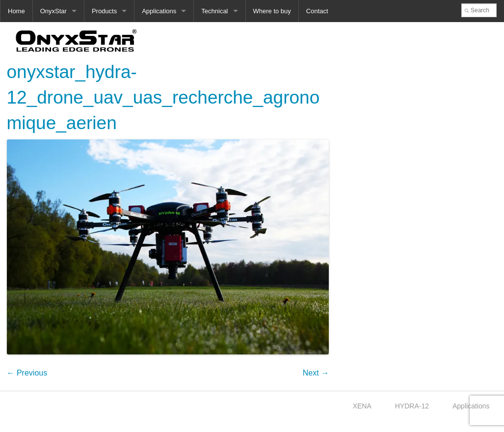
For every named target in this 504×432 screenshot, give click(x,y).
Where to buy (272, 11)
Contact (317, 11)
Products (104, 11)
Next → (316, 373)
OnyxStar (53, 11)
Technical (214, 11)
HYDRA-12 (412, 406)
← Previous (27, 373)
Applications (159, 11)
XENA (362, 406)
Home (16, 11)
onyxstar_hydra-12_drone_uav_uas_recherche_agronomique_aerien (163, 97)
